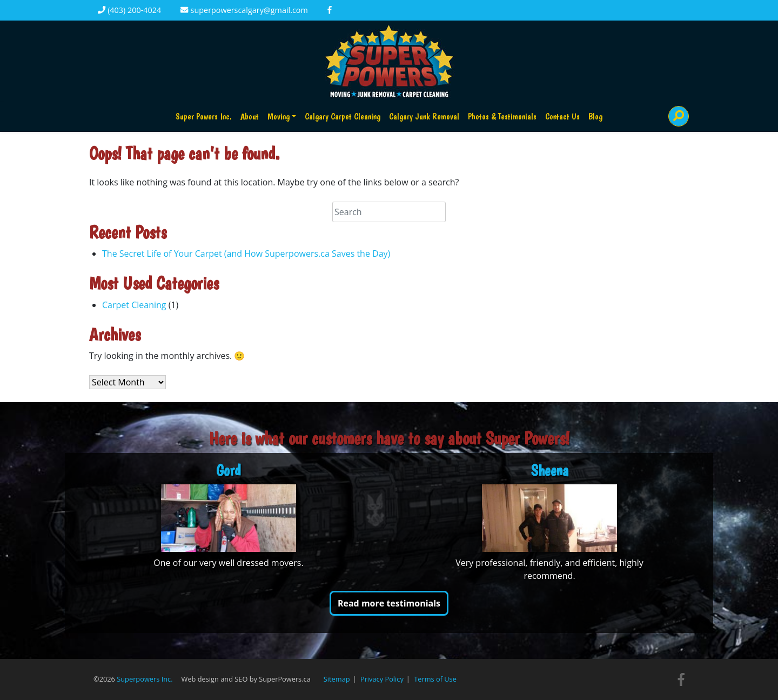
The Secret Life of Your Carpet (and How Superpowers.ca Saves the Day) (246, 254)
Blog (595, 116)
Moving (279, 116)
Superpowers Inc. (145, 679)
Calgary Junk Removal (424, 116)
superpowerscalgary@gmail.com (244, 10)
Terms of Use (435, 679)
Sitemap (337, 679)
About (250, 116)
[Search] (679, 116)
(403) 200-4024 (129, 10)
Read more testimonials (389, 603)
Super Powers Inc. (204, 116)
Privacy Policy (382, 679)
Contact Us (562, 116)
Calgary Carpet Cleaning (343, 116)
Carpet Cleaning (134, 305)
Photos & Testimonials (502, 116)
